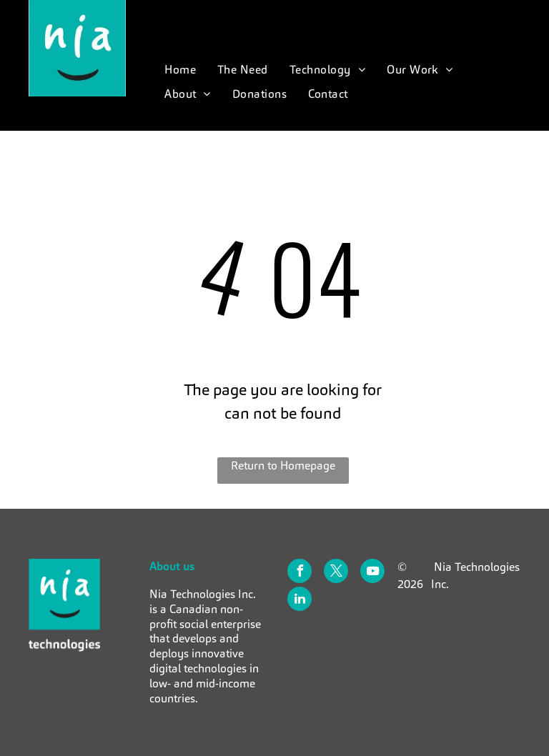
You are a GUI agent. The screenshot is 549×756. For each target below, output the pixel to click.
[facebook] (300, 573)
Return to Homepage (283, 466)
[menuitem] (180, 70)
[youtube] (372, 573)
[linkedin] (300, 601)
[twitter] (336, 573)
